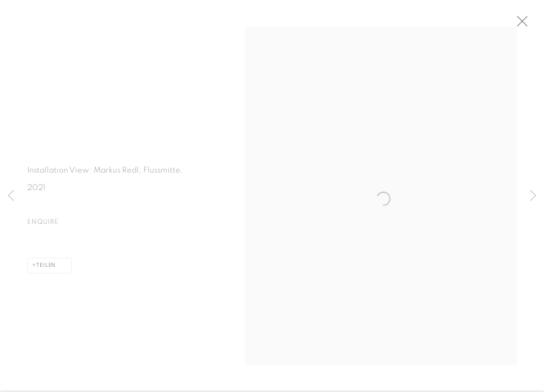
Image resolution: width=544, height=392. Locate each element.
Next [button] (533, 196)
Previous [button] (11, 196)
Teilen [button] (46, 267)
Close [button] (522, 24)
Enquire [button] (43, 224)
